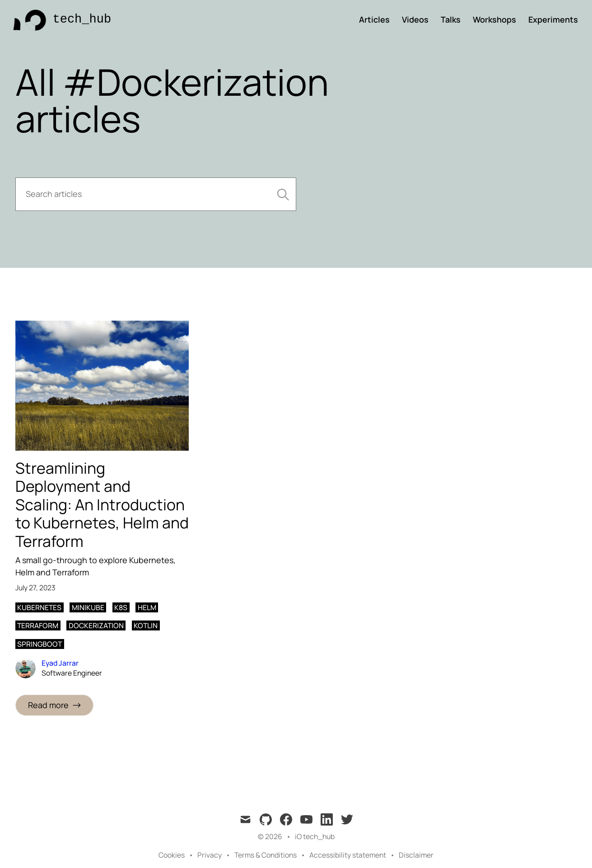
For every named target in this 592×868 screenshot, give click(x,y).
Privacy (210, 855)
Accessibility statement (348, 855)
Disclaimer (416, 855)
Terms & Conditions (266, 855)
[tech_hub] (60, 20)
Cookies (172, 855)
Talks (451, 19)
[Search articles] (156, 194)
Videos (415, 19)
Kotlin (146, 625)
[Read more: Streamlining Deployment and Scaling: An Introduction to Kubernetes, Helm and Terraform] (54, 705)
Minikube (88, 607)
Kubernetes (39, 607)
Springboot (40, 644)
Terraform (38, 625)
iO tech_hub (315, 836)
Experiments (553, 19)
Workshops (494, 19)
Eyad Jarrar (60, 663)
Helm (147, 607)
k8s (121, 607)
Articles (374, 19)
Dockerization (96, 625)
